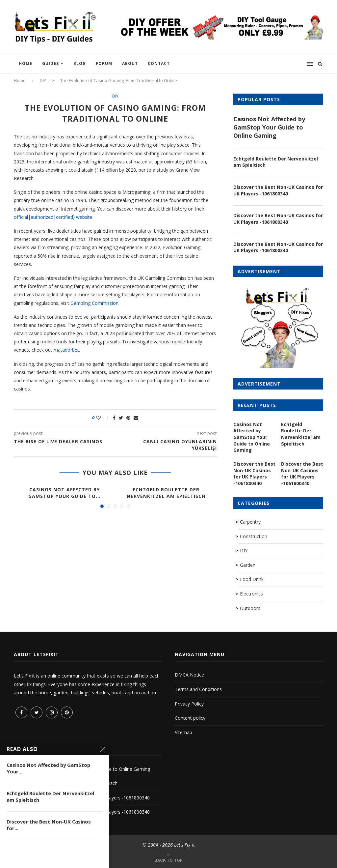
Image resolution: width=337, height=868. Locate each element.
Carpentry (250, 521)
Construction (254, 536)
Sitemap (183, 732)
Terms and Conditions (198, 689)
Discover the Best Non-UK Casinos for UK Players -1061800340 (278, 190)
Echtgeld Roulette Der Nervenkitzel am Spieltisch (166, 493)
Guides (51, 63)
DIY (43, 80)
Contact (159, 63)
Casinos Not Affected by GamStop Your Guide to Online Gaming (269, 127)
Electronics (251, 593)
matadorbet (66, 350)
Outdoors (250, 608)
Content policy (190, 717)
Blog (80, 63)
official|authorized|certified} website (53, 217)
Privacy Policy (189, 703)
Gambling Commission (94, 303)
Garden (248, 564)
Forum (104, 63)
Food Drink (252, 579)
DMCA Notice (189, 674)
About (130, 63)
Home (26, 63)
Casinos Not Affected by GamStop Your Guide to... (65, 493)
